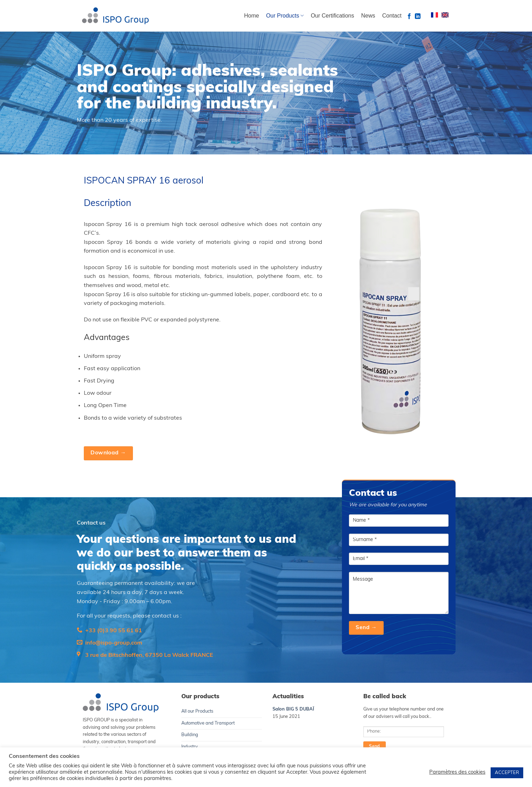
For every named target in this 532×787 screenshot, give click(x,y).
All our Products (197, 711)
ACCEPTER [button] (507, 773)
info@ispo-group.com (114, 643)
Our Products (285, 16)
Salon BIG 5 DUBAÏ (293, 709)
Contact (392, 16)
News (368, 16)
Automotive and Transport (208, 723)
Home (252, 16)
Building (190, 735)
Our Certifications (332, 16)
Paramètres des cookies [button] (457, 772)
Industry (190, 747)
